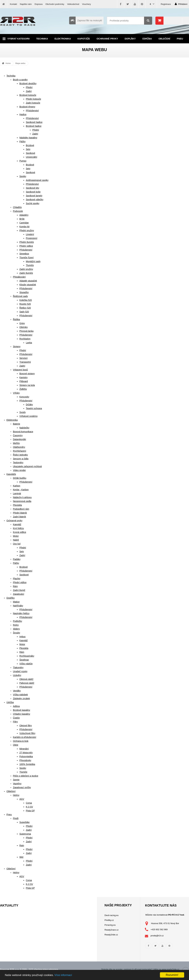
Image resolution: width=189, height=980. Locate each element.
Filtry (15, 722)
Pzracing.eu (110, 925)
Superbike (24, 822)
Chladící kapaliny (22, 714)
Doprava (39, 4)
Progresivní (32, 238)
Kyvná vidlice (20, 532)
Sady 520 (24, 312)
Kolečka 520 (26, 300)
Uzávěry (17, 675)
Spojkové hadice (34, 122)
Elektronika (63, 39)
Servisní (24, 358)
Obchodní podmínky (55, 4)
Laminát (17, 493)
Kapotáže (84, 39)
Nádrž (16, 540)
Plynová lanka (26, 331)
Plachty (17, 579)
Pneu (180, 39)
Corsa (29, 803)
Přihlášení (181, 4)
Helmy (16, 795)
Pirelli (16, 818)
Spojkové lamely (34, 196)
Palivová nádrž (27, 683)
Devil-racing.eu (112, 915)
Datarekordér (20, 439)
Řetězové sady (20, 296)
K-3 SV (29, 807)
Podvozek (18, 211)
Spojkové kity (32, 188)
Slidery (16, 629)
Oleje (16, 745)
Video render (19, 470)
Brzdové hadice (34, 126)
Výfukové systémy (29, 416)
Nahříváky (18, 606)
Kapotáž (17, 524)
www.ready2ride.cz (171, 969)
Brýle (22, 219)
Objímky (24, 327)
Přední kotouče (33, 99)
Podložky (18, 621)
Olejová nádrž (26, 679)
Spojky (23, 176)
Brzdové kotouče (28, 95)
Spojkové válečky (35, 200)
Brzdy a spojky (20, 80)
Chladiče (17, 207)
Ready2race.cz (112, 930)
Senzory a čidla (21, 459)
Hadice (23, 114)
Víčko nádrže (26, 664)
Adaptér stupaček (28, 281)
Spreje (16, 780)
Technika (42, 39)
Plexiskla (17, 505)
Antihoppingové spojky (37, 180)
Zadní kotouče (33, 103)
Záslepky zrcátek (21, 698)
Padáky (17, 559)
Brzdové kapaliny (22, 710)
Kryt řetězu (18, 528)
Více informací (63, 975)
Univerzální (31, 157)
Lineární (30, 234)
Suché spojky (33, 203)
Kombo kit (24, 227)
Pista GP (30, 811)
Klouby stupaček (28, 285)
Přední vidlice (26, 246)
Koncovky (24, 397)
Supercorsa (25, 834)
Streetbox (24, 254)
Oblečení (164, 39)
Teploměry (18, 463)
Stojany (17, 346)
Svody (23, 412)
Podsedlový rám (21, 509)
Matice (16, 602)
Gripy (22, 323)
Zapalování (18, 594)
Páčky (22, 141)
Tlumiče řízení (26, 258)
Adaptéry (24, 215)
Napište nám (26, 4)
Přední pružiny (27, 230)
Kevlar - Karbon (21, 490)
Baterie (16, 424)
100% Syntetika (27, 764)
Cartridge (24, 223)
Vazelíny (17, 784)
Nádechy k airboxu (22, 497)
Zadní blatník (19, 517)
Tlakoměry (18, 668)
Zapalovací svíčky (22, 787)
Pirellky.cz (109, 920)
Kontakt (13, 4)
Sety (28, 149)
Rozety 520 (25, 304)
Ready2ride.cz (111, 935)
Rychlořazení (20, 451)
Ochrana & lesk (21, 741)
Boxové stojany (27, 374)
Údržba (147, 39)
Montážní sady (33, 261)
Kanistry (24, 377)
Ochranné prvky (107, 39)
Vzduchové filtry (27, 733)
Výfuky (16, 393)
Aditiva (16, 706)
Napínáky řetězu (21, 613)
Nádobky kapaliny (28, 138)
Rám (15, 586)
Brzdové (30, 145)
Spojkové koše (33, 192)
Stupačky (24, 292)
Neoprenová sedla (22, 501)
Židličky (23, 389)
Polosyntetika (26, 756)
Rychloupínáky (27, 656)
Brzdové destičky (28, 83)
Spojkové (31, 153)
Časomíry (18, 435)
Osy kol (17, 544)
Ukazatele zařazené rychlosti (27, 466)
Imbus (22, 637)
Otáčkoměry (19, 447)
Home (8, 63)
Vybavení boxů (20, 370)
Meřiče (16, 443)
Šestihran (24, 660)
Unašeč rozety (20, 671)
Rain (22, 845)
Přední (29, 87)
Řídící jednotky (20, 455)
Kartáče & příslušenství (25, 737)
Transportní (25, 362)
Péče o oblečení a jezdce (26, 776)
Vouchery (86, 4)
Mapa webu (20, 63)
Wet (21, 857)
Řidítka (16, 319)
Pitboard (24, 381)
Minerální (24, 749)
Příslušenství (32, 111)
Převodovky (25, 760)
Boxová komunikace (23, 432)
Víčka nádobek (20, 695)
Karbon (17, 486)
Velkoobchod (73, 4)
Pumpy (23, 161)
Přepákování (19, 277)
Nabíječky (24, 428)
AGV (22, 799)
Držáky (29, 405)
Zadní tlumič (19, 590)
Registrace (166, 4)
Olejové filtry (26, 726)
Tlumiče (30, 265)
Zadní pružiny (26, 269)
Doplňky (130, 39)
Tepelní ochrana (34, 408)
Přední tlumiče (27, 242)
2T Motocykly (26, 753)
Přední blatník (20, 513)
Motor (16, 536)
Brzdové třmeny (27, 107)
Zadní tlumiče (26, 273)
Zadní (29, 91)
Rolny (16, 625)
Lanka (29, 343)
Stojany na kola (27, 385)
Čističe (16, 718)
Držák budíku (20, 478)
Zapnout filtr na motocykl (86, 20)
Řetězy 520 (25, 308)
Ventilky (17, 691)
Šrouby (16, 633)
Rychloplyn (25, 339)
